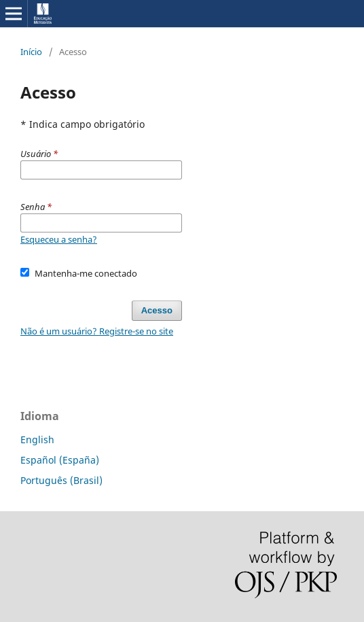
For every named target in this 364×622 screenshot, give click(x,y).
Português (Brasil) (61, 480)
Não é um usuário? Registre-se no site (97, 331)
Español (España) (60, 460)
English (37, 439)
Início (31, 52)
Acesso (157, 310)
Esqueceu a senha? (59, 239)
